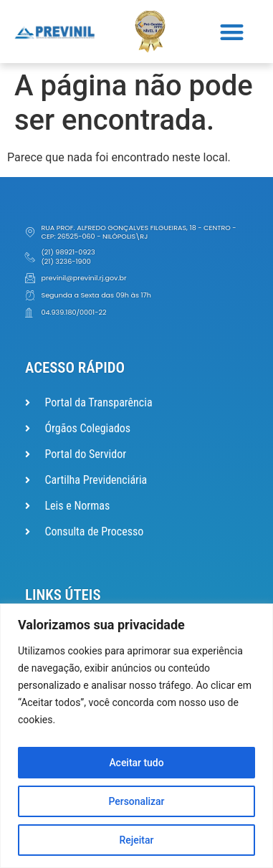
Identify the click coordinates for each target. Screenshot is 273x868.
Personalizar (136, 801)
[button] (233, 32)
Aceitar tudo (136, 763)
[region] (136, 736)
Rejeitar (136, 840)
